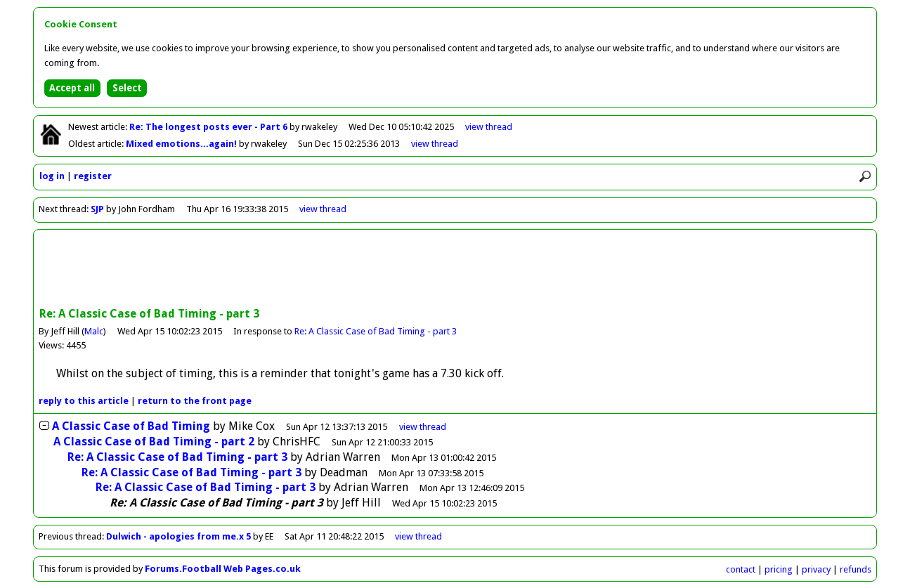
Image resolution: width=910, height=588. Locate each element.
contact (741, 569)
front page (195, 401)
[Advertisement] (455, 270)
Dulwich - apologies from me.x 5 (178, 536)
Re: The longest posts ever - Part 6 (209, 127)
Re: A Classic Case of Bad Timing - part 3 (376, 331)
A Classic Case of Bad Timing (131, 426)
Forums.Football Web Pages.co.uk (223, 569)
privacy (816, 569)
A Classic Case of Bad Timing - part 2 (154, 442)
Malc (94, 331)
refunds (856, 569)
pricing (779, 569)
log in (52, 176)
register (93, 176)
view (489, 127)
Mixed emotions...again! (182, 144)
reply (84, 401)
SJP (97, 209)
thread (423, 427)
